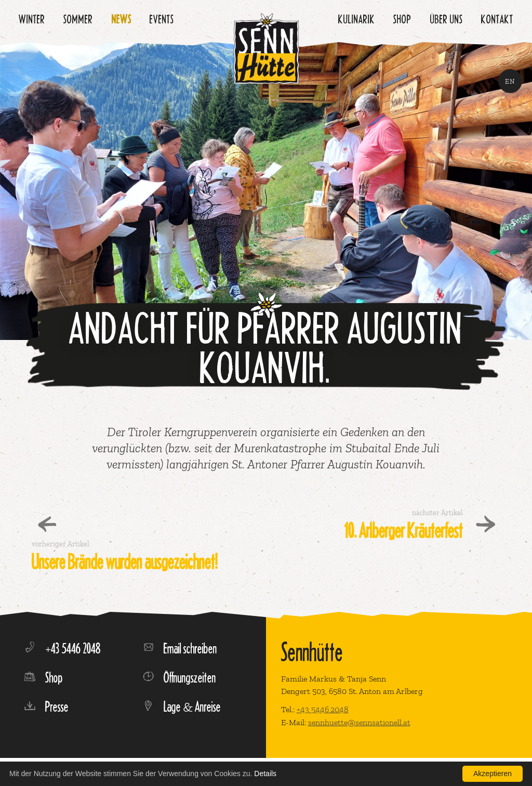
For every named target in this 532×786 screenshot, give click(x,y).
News (122, 19)
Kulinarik (357, 19)
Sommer (78, 19)
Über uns (447, 19)
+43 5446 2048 (323, 709)
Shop (402, 19)
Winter (32, 19)
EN (510, 81)
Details (265, 774)
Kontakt (497, 19)
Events (162, 19)
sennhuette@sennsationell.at (359, 722)
